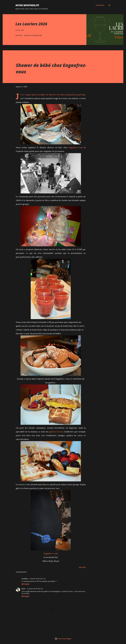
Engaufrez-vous (76, 147)
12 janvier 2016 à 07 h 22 (37, 579)
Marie (23, 589)
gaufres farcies (56, 432)
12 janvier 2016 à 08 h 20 (35, 589)
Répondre (25, 584)
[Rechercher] (100, 5)
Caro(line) (25, 579)
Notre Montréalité (27, 5)
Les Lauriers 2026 (31, 24)
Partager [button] (19, 35)
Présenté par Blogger (63, 639)
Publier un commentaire (33, 35)
